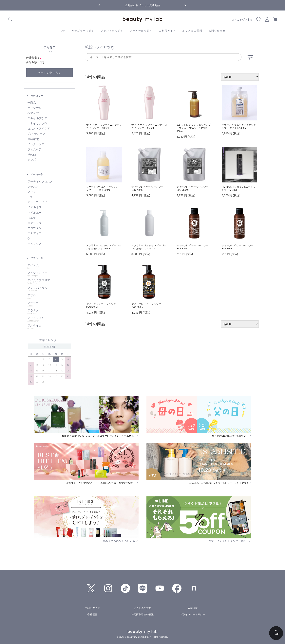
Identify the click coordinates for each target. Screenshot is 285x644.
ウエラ (32, 218)
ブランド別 (35, 258)
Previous (103, 5)
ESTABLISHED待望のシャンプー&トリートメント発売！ (220, 483)
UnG (30, 197)
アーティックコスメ (40, 181)
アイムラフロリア (49, 281)
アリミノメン (49, 319)
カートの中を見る (49, 73)
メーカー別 (35, 175)
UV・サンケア (36, 134)
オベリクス (35, 244)
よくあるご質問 (192, 31)
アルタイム (49, 327)
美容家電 (33, 139)
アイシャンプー (49, 274)
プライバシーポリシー (193, 614)
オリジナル (35, 108)
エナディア (35, 233)
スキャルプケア (37, 118)
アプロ (49, 297)
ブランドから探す (112, 31)
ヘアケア (33, 113)
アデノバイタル (49, 289)
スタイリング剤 (37, 123)
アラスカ (33, 187)
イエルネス (35, 207)
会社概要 (92, 614)
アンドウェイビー (39, 202)
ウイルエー (35, 213)
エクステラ (35, 223)
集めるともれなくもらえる (121, 541)
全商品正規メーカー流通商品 (142, 5)
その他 (32, 155)
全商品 (32, 103)
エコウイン (35, 228)
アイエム (49, 266)
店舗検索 (193, 608)
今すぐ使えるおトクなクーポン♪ (230, 541)
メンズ (32, 160)
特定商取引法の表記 (142, 614)
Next (182, 5)
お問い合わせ (217, 31)
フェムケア (35, 149)
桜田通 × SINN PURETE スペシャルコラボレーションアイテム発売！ (100, 436)
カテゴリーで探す (83, 31)
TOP (62, 31)
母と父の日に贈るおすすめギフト (232, 436)
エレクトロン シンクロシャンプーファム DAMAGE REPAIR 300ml (194, 128)
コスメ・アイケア (39, 129)
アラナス (49, 312)
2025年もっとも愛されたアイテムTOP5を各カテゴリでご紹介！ (102, 483)
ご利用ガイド (167, 31)
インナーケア (36, 144)
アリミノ (33, 192)
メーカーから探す (141, 31)
